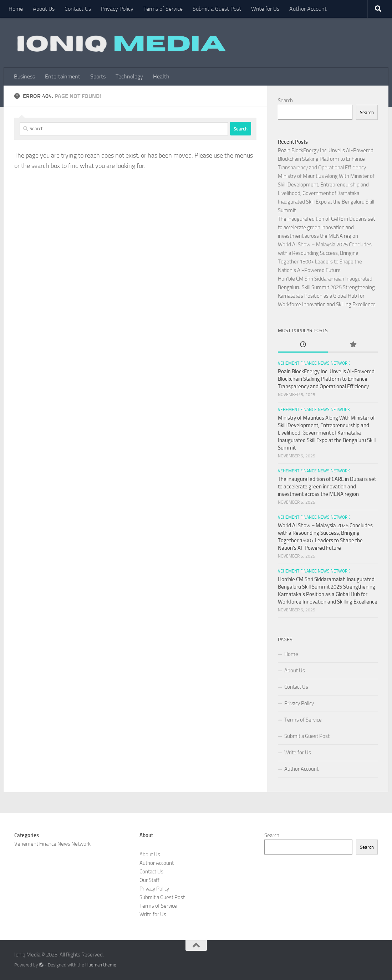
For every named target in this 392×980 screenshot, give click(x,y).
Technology (129, 76)
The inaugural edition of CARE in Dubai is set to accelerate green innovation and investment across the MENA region (326, 227)
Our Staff (149, 880)
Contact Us (78, 9)
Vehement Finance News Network (314, 363)
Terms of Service (163, 9)
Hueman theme (101, 965)
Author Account (308, 9)
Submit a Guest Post (217, 9)
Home (16, 9)
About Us (44, 9)
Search (285, 101)
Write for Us (265, 9)
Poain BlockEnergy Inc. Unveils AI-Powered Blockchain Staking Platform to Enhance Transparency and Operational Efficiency (326, 159)
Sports (98, 76)
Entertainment (63, 76)
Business (24, 76)
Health (161, 76)
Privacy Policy (117, 9)
